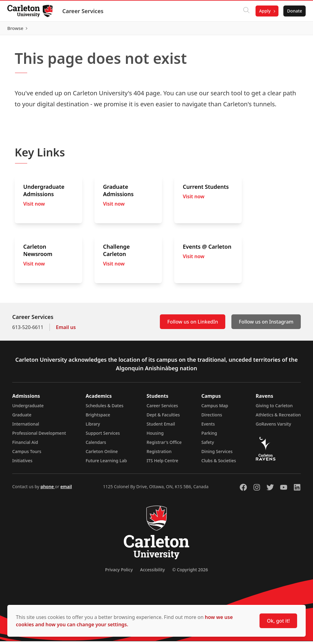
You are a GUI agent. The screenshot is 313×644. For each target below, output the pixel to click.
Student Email (161, 427)
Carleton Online (102, 454)
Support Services (103, 436)
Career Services (85, 11)
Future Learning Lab (106, 463)
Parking (209, 436)
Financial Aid (25, 445)
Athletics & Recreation (278, 417)
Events (208, 427)
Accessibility (152, 572)
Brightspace (98, 417)
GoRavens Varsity (274, 427)
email (66, 489)
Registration (159, 454)
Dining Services (217, 454)
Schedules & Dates (105, 408)
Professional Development (39, 436)
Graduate (22, 417)
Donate (292, 11)
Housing (155, 436)
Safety (208, 445)
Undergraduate (28, 408)
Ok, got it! (278, 621)
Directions (212, 417)
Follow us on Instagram (266, 324)
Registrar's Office (164, 445)
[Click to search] (244, 11)
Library (93, 427)
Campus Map (215, 408)
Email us (66, 330)
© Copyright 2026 (190, 572)
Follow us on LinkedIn (193, 324)
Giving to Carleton (274, 408)
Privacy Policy (119, 572)
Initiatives (22, 463)
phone (48, 489)
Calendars (96, 445)
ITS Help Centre (163, 463)
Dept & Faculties (163, 417)
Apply (262, 11)
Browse (291, 30)
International (26, 427)
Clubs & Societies (219, 463)
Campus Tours (27, 454)
